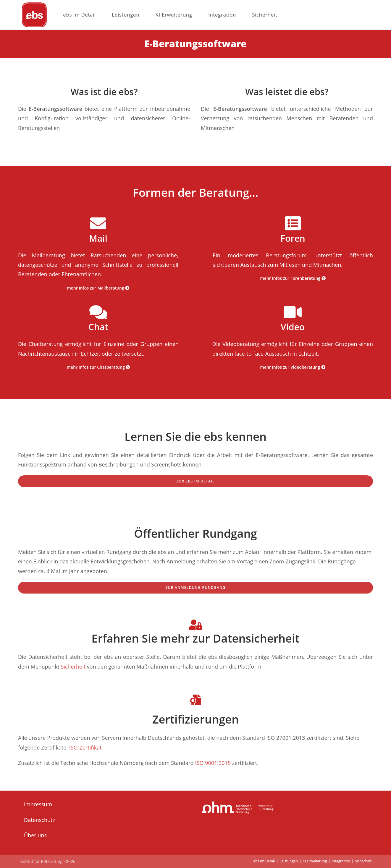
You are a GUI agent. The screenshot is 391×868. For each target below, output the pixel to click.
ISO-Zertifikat (85, 747)
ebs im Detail (264, 861)
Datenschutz (39, 820)
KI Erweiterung (315, 861)
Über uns (35, 835)
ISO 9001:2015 (213, 763)
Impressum (38, 804)
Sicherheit (73, 667)
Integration (341, 861)
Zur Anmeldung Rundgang (195, 587)
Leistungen (289, 861)
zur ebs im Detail (195, 481)
